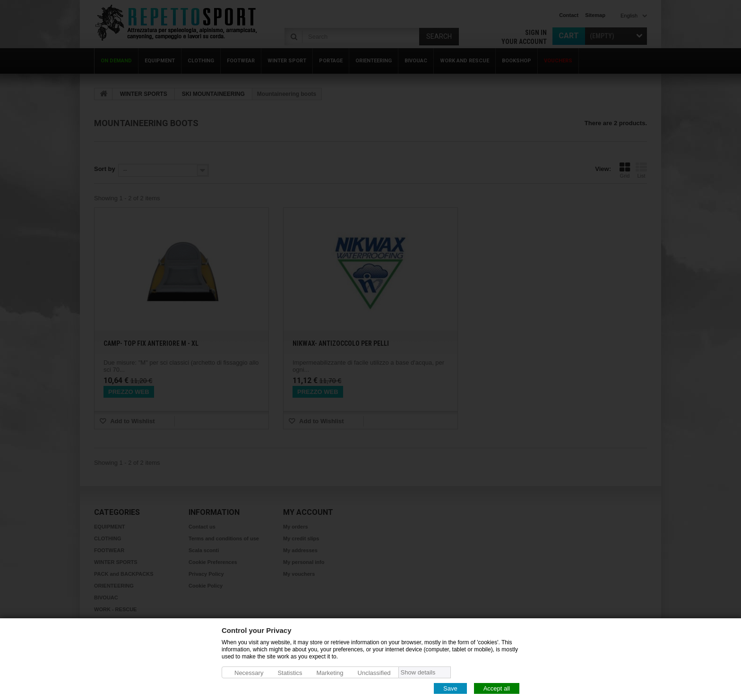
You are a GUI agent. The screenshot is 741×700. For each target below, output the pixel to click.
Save (450, 688)
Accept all (497, 688)
